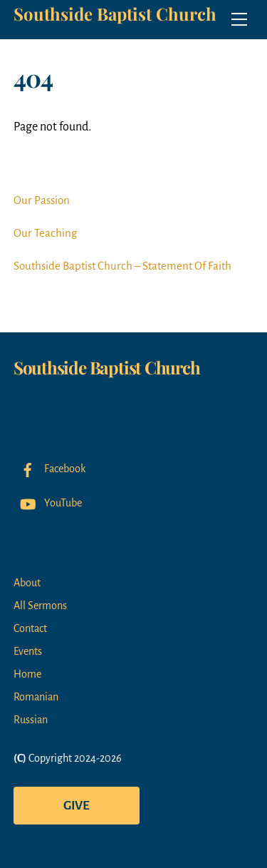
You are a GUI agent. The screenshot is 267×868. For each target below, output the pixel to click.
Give (77, 806)
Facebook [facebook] (49, 469)
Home (27, 674)
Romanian (36, 697)
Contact (30, 628)
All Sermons (40, 606)
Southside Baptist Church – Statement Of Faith (122, 266)
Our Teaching (45, 233)
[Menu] (239, 19)
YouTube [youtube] (48, 503)
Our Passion (42, 200)
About (27, 583)
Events (28, 651)
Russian (31, 720)
